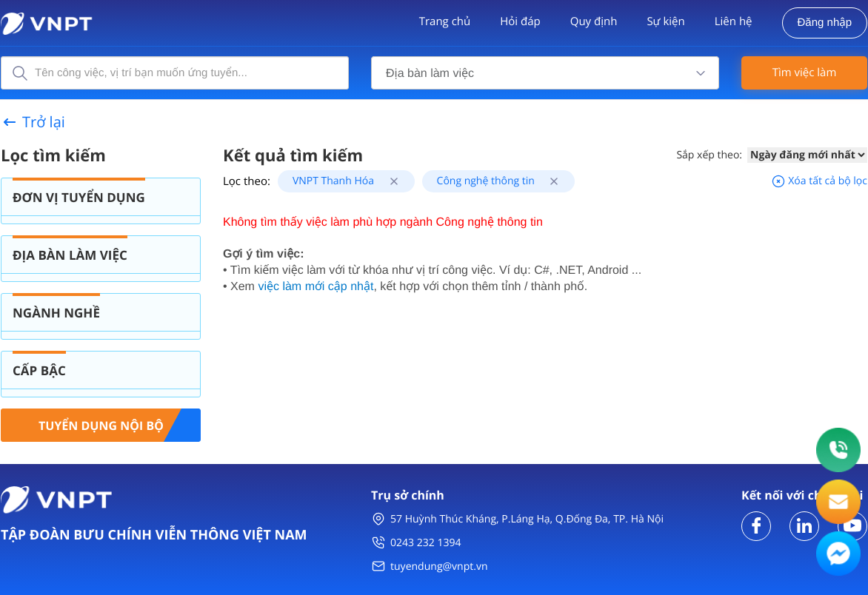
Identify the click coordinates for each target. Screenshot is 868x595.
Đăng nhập (825, 23)
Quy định (594, 21)
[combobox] (545, 73)
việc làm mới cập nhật (316, 287)
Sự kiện (665, 21)
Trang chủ (445, 21)
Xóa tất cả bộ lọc (819, 181)
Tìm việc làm (805, 73)
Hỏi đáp (520, 21)
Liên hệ (734, 21)
